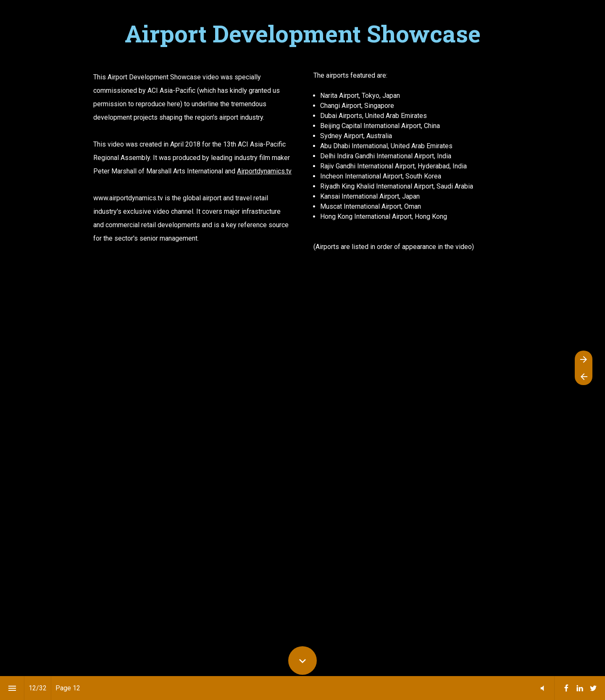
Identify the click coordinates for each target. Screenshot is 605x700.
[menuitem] (566, 688)
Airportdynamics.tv (264, 171)
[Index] (12, 688)
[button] (542, 688)
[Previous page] (584, 376)
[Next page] (584, 359)
